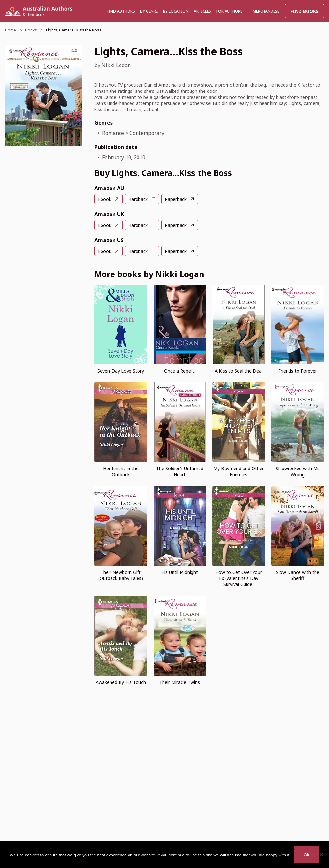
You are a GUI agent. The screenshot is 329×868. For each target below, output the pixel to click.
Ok (307, 855)
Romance (113, 133)
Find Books (304, 11)
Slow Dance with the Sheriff (298, 575)
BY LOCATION (176, 11)
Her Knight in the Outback (121, 471)
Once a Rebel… (180, 371)
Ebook (105, 199)
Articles (202, 11)
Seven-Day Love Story (121, 371)
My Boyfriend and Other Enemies (239, 471)
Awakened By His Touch (121, 682)
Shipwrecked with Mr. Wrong (298, 471)
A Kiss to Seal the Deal (239, 371)
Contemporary (147, 133)
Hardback (138, 199)
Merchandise (266, 11)
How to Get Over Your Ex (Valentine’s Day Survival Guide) (239, 578)
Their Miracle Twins (180, 682)
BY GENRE (149, 11)
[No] (321, 855)
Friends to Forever (298, 371)
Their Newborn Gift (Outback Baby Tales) (121, 575)
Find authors (121, 11)
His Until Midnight (180, 572)
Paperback (176, 199)
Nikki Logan (116, 65)
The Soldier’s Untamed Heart (180, 471)
